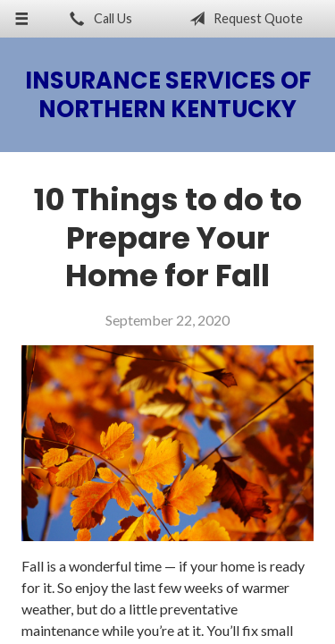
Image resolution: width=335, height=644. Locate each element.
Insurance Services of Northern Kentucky (168, 95)
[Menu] (22, 19)
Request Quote (243, 19)
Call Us (97, 19)
